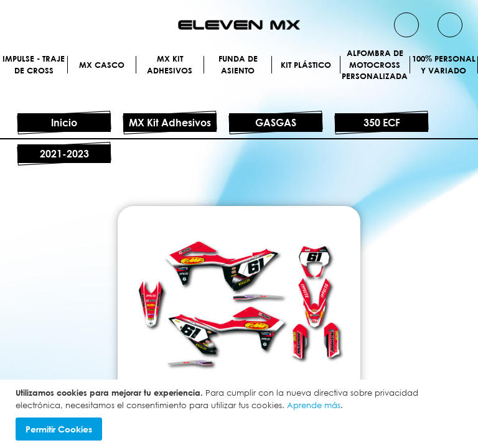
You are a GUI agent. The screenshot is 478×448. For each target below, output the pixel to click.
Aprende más (314, 405)
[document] (241, 414)
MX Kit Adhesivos (239, 94)
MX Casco (239, 76)
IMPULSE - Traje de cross (239, 59)
